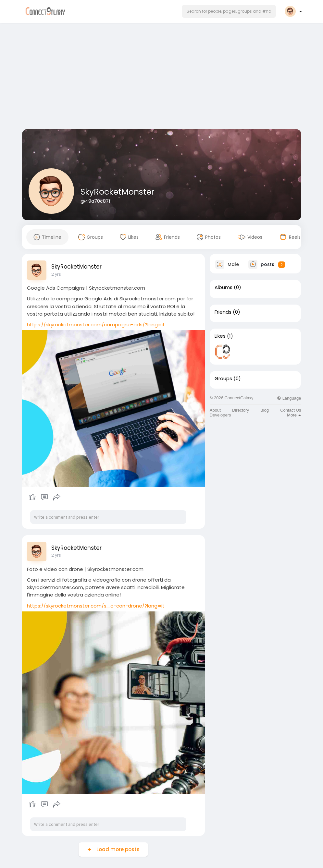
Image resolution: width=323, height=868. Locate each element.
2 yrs (56, 274)
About (215, 410)
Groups (223, 379)
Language (289, 398)
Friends (223, 312)
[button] (229, 11)
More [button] (294, 415)
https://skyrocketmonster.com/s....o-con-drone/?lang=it (96, 606)
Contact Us (291, 410)
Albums (224, 287)
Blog (265, 410)
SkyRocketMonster (117, 192)
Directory (241, 410)
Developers (220, 415)
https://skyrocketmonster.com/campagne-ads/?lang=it (96, 325)
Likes (220, 336)
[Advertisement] (162, 77)
